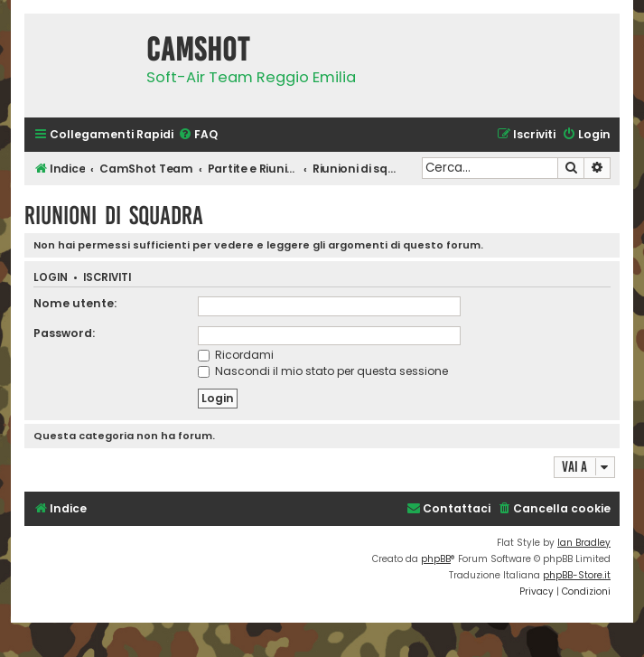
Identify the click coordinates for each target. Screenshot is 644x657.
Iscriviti (107, 278)
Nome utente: (75, 303)
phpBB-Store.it (577, 575)
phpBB (436, 559)
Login (51, 278)
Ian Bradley (584, 543)
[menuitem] (198, 135)
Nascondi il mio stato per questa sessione (323, 371)
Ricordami (236, 355)
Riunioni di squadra (114, 216)
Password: (64, 333)
